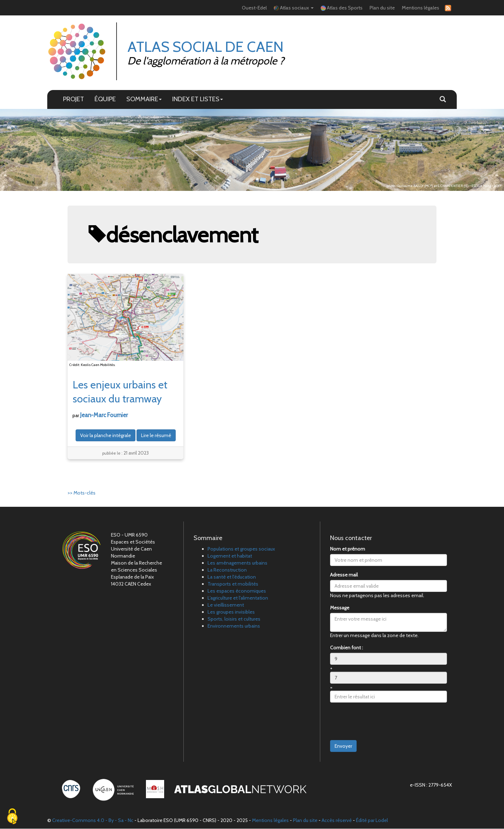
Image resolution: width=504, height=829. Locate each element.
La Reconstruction (227, 570)
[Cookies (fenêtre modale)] (12, 817)
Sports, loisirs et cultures (234, 619)
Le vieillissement (226, 605)
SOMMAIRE (144, 99)
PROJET (73, 99)
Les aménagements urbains (237, 563)
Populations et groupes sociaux (241, 549)
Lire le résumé (156, 436)
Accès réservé (337, 821)
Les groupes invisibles (231, 612)
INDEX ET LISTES (198, 99)
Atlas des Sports (342, 8)
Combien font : (346, 648)
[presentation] (383, 722)
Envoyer (343, 746)
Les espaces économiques (237, 591)
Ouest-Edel (254, 8)
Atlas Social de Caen (206, 47)
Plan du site (382, 8)
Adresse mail (344, 575)
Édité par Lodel (372, 821)
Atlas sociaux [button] (294, 8)
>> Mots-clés (82, 493)
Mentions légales (421, 8)
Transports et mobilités (233, 584)
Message (340, 608)
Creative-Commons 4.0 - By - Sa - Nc (93, 821)
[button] (443, 100)
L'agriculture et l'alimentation (238, 598)
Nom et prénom (348, 549)
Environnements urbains (234, 626)
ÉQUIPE (105, 99)
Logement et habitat (230, 556)
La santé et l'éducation (232, 577)
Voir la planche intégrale (106, 436)
